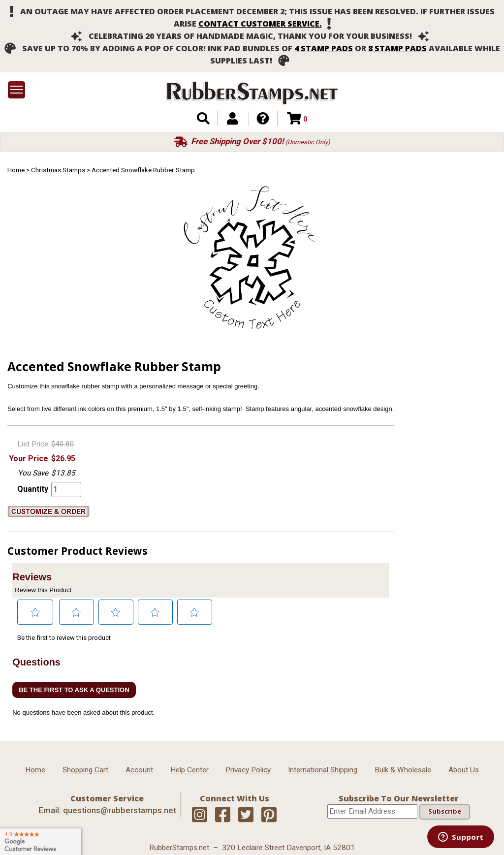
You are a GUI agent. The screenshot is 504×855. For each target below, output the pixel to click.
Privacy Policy (248, 770)
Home (16, 170)
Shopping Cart (85, 770)
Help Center (189, 770)
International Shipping (323, 770)
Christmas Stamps (58, 170)
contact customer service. (260, 24)
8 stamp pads (397, 48)
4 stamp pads (324, 48)
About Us (464, 770)
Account (139, 770)
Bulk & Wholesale (403, 770)
